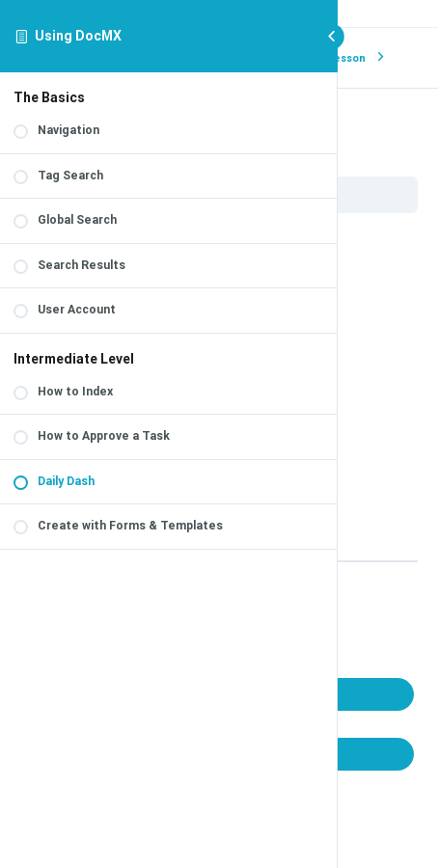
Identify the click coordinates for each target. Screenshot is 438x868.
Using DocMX (78, 36)
